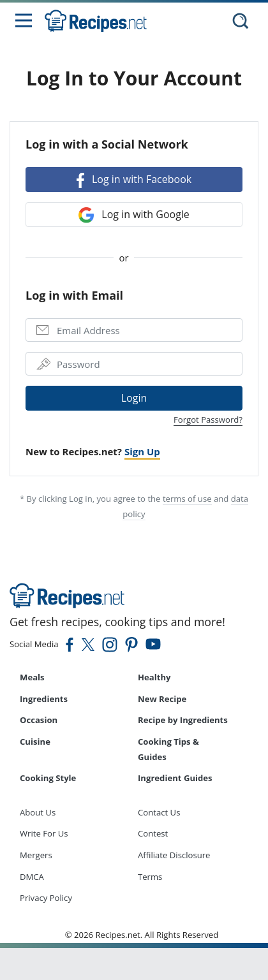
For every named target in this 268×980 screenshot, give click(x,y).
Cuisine (35, 742)
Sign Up (142, 451)
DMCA (32, 877)
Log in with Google (134, 215)
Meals (32, 677)
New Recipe (162, 699)
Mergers (36, 855)
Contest (153, 833)
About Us (38, 812)
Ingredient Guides (175, 778)
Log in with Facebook (134, 180)
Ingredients (44, 699)
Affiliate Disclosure (174, 855)
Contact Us (159, 812)
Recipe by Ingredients (183, 720)
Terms (150, 877)
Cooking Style (48, 778)
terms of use (187, 499)
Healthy (154, 677)
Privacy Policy (46, 898)
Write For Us (44, 833)
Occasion (39, 720)
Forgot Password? (208, 420)
